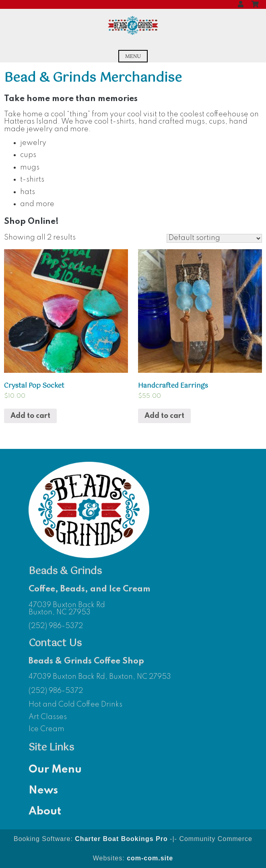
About (45, 811)
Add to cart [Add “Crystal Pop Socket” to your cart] (30, 416)
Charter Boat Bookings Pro (121, 839)
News (43, 790)
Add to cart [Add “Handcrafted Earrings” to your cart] (164, 416)
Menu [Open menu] (133, 56)
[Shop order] (214, 238)
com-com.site (150, 858)
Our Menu (55, 770)
